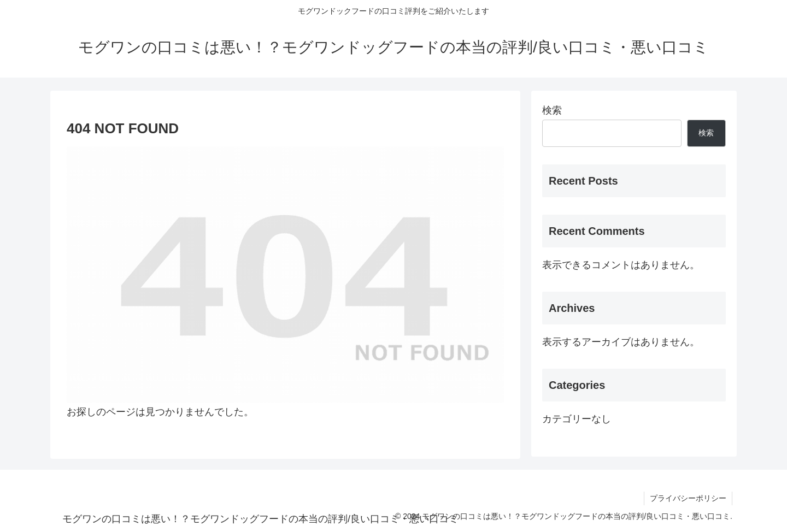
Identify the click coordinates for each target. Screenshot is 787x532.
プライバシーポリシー (688, 498)
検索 (552, 110)
